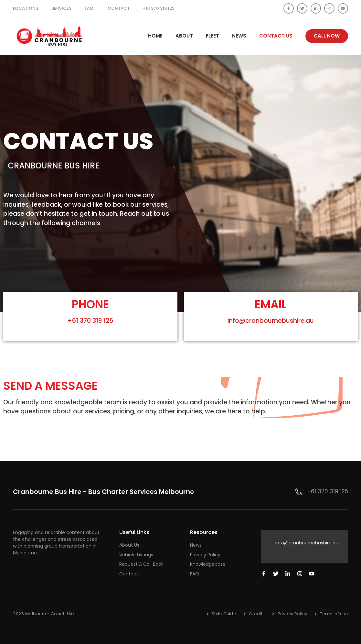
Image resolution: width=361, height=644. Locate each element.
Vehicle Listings (136, 555)
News (239, 36)
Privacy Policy (205, 555)
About (184, 36)
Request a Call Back (141, 564)
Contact (119, 8)
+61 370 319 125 (159, 8)
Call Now (327, 36)
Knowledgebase (208, 564)
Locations (26, 8)
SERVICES (61, 8)
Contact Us (276, 36)
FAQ (195, 574)
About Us (129, 545)
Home (155, 36)
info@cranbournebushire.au (271, 321)
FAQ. (90, 8)
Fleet (212, 36)
